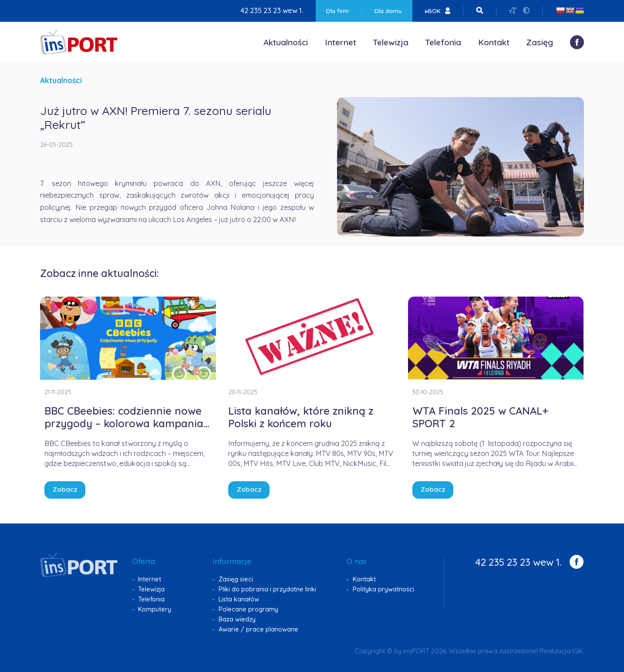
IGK (577, 651)
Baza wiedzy (237, 619)
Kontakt (494, 42)
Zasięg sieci (236, 579)
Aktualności (286, 42)
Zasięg (540, 42)
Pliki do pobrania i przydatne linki (267, 589)
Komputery (155, 609)
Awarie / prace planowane (258, 629)
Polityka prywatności (383, 589)
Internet (341, 42)
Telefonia (443, 42)
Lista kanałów (239, 599)
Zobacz (65, 489)
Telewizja (391, 42)
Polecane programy (248, 609)
